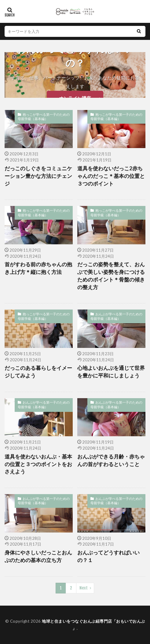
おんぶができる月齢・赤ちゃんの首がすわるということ (111, 460)
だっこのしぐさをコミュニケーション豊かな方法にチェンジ (38, 176)
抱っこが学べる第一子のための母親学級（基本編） (44, 117)
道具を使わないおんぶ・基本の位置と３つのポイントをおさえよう (38, 464)
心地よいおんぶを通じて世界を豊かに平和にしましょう (111, 372)
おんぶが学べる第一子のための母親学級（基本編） (116, 316)
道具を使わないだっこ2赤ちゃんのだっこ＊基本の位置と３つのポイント (111, 176)
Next (84, 588)
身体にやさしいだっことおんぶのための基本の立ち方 (38, 556)
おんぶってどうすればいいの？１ (108, 556)
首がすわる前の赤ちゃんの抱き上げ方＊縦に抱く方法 (38, 268)
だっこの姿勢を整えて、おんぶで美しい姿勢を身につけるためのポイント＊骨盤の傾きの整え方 (111, 276)
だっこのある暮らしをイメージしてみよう (38, 372)
